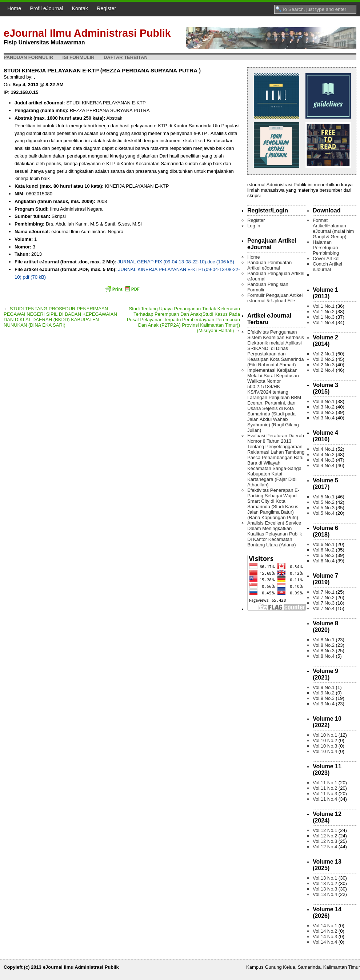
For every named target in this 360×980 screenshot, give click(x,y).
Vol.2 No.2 (324, 359)
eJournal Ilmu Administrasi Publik (87, 33)
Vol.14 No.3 (325, 937)
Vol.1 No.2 (324, 312)
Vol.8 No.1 (324, 640)
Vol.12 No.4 (325, 847)
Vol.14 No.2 (325, 931)
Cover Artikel (326, 258)
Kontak (80, 8)
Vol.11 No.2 (325, 788)
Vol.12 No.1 (325, 830)
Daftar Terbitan (126, 57)
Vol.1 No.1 (324, 306)
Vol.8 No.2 (324, 645)
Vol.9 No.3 (324, 698)
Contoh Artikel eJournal (327, 267)
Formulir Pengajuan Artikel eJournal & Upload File (275, 298)
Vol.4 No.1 (324, 449)
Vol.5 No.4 (324, 513)
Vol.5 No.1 (324, 497)
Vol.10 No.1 (325, 735)
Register (106, 8)
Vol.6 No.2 (324, 550)
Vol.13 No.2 (325, 883)
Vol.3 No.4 (324, 418)
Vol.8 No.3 (324, 651)
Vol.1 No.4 (324, 322)
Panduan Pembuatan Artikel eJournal (269, 265)
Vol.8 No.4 (324, 656)
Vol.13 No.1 (325, 878)
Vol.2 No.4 (324, 370)
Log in (254, 226)
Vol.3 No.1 (324, 401)
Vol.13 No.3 (325, 889)
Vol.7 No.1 (324, 592)
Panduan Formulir (28, 57)
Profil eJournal (46, 8)
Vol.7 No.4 (324, 608)
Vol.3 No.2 (324, 407)
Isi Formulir (79, 57)
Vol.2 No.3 (324, 365)
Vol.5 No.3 (324, 508)
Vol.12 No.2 (325, 836)
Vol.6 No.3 (324, 555)
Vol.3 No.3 (324, 412)
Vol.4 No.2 (324, 455)
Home (14, 8)
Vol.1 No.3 (324, 317)
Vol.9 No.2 (324, 693)
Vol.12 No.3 (325, 841)
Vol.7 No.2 (324, 597)
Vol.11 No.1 (325, 783)
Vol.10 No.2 (325, 740)
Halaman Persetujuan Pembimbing (326, 248)
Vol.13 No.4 (325, 894)
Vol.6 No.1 (324, 544)
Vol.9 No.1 (324, 687)
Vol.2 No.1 (324, 354)
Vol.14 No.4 (325, 942)
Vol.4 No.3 (324, 460)
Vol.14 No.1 (325, 926)
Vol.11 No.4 (325, 799)
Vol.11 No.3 (325, 794)
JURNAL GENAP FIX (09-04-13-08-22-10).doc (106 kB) (176, 262)
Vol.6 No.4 (324, 561)
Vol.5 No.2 (324, 502)
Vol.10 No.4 (325, 751)
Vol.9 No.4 (324, 704)
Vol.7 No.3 (324, 603)
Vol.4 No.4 (324, 465)
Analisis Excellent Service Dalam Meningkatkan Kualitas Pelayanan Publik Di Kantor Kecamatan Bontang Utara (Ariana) (275, 534)
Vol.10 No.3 (325, 746)
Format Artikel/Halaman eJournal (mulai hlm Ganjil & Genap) (333, 228)
